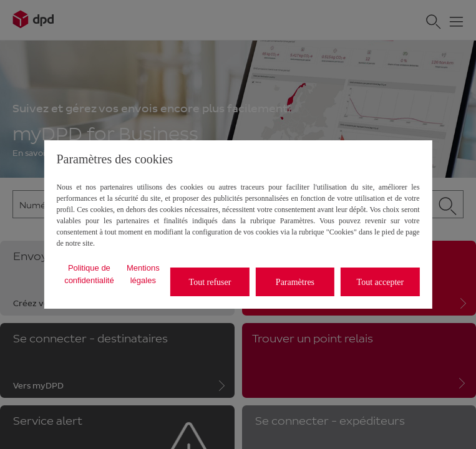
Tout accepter (381, 282)
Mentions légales (143, 274)
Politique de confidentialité (89, 274)
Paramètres (295, 282)
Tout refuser (210, 282)
